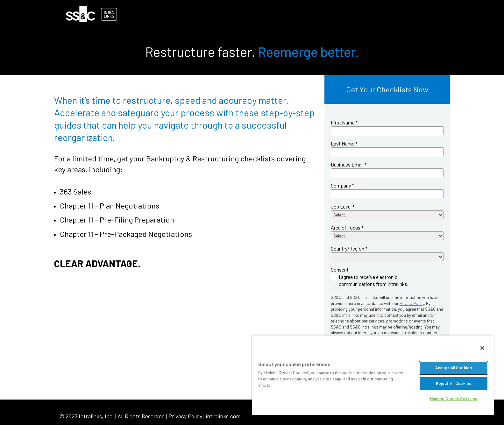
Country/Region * (349, 248)
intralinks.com (223, 416)
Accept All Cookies (454, 368)
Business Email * (349, 164)
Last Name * (344, 143)
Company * (342, 185)
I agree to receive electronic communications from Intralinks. (374, 280)
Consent (340, 269)
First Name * (344, 122)
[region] (373, 375)
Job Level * (343, 206)
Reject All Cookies (454, 383)
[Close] (482, 348)
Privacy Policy (412, 303)
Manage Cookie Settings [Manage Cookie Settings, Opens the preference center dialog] (454, 399)
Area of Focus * (347, 227)
